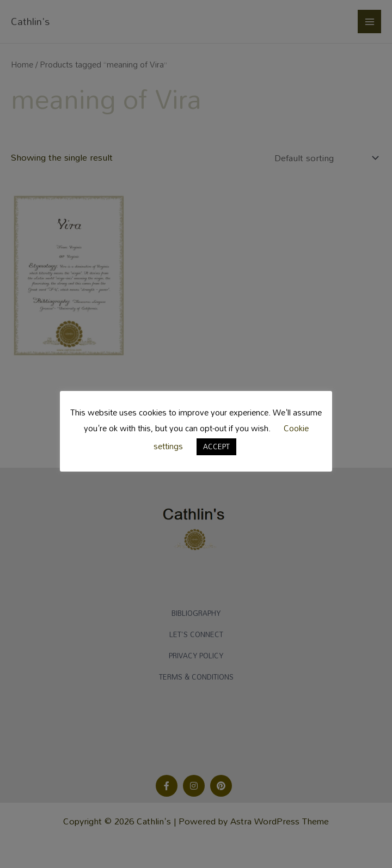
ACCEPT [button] (216, 447)
